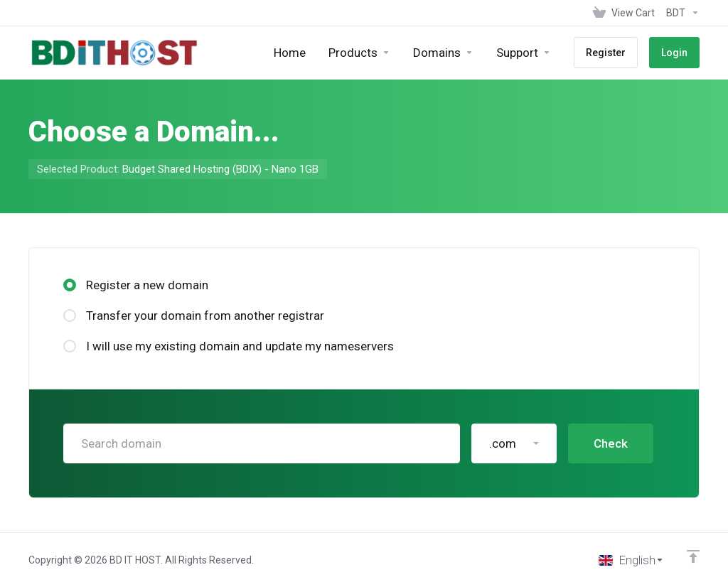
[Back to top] (693, 556)
